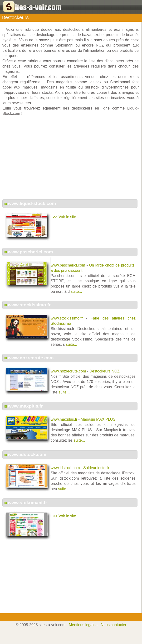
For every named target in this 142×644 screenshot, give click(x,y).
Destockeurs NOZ (105, 371)
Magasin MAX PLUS (98, 419)
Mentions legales (83, 625)
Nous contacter (114, 625)
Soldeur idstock (96, 468)
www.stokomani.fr (27, 503)
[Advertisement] (71, 160)
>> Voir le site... (66, 217)
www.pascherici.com (30, 252)
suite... (76, 291)
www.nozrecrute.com (31, 358)
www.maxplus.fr (25, 406)
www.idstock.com (27, 454)
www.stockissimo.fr (29, 305)
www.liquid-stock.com (32, 203)
